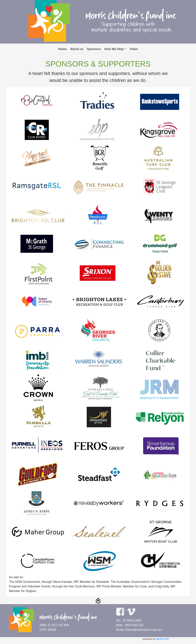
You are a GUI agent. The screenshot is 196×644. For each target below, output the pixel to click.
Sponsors (94, 49)
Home (62, 49)
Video (134, 49)
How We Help (114, 49)
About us (77, 49)
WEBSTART (163, 639)
